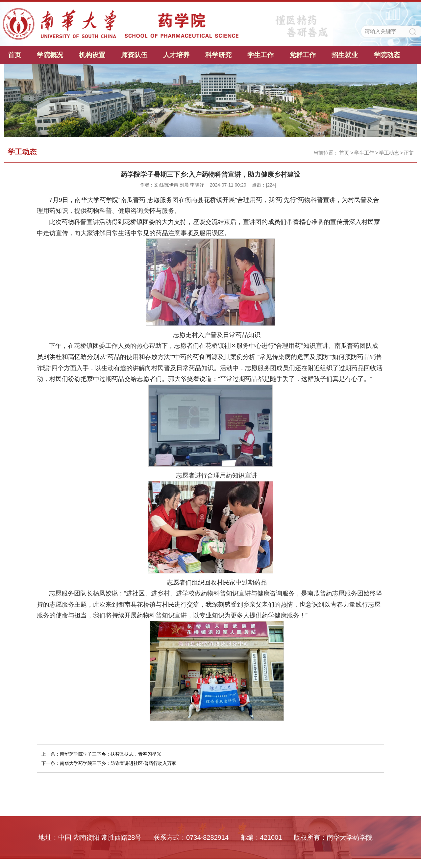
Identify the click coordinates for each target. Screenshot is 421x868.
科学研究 (218, 55)
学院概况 (50, 55)
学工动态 (389, 153)
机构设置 (92, 55)
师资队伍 (134, 55)
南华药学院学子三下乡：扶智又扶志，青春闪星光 (111, 754)
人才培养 (176, 55)
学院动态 (387, 55)
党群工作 (303, 55)
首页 (14, 55)
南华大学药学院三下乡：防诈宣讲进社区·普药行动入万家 (118, 763)
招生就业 (345, 55)
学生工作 (260, 55)
